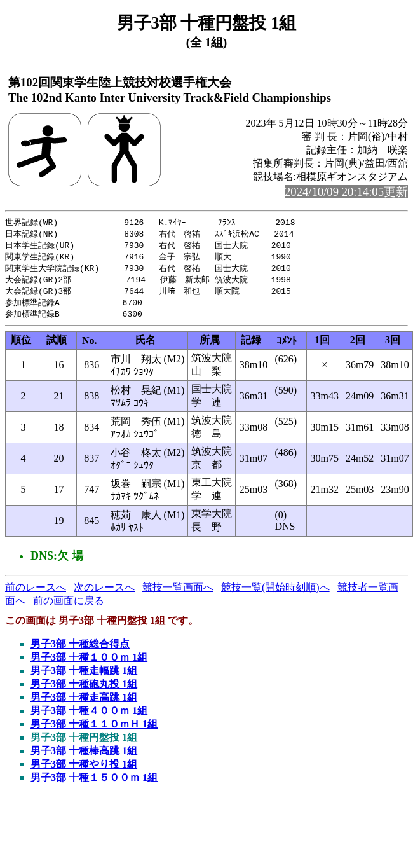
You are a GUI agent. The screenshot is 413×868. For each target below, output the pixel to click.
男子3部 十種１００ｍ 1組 (89, 663)
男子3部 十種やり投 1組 (84, 770)
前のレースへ (36, 593)
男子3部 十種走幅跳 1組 (84, 676)
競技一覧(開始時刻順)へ (275, 593)
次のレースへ (104, 593)
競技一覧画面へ (178, 593)
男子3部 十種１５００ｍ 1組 (94, 783)
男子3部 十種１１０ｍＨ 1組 (94, 730)
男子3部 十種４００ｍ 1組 (89, 716)
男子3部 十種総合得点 (80, 650)
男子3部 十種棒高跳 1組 (84, 756)
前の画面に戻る (69, 606)
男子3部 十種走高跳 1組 (84, 703)
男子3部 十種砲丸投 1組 (84, 690)
